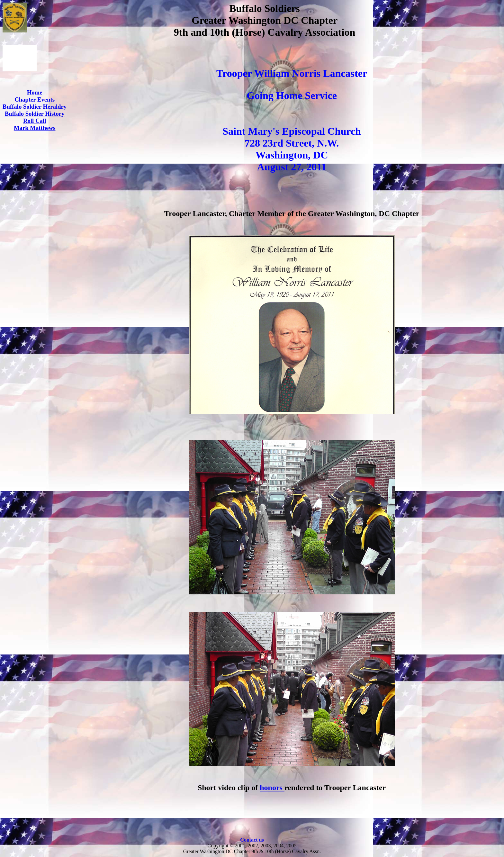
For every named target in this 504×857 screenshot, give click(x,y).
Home (35, 92)
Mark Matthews (35, 128)
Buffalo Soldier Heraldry (35, 107)
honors (272, 788)
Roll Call (35, 121)
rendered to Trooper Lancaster (335, 788)
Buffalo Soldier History (35, 114)
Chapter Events (35, 99)
